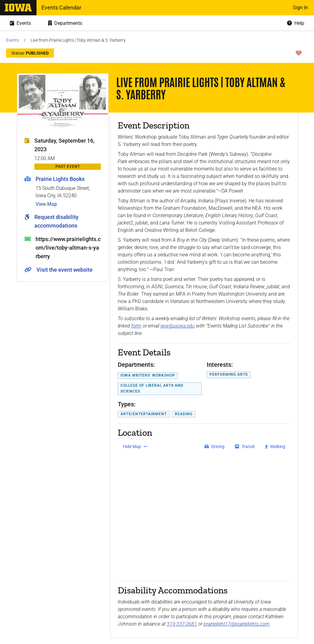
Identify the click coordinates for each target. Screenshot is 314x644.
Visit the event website (65, 270)
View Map (46, 204)
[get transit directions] (245, 447)
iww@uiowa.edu (178, 326)
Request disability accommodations (56, 221)
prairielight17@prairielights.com (237, 624)
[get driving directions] (214, 447)
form (136, 326)
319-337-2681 (182, 624)
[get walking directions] (275, 447)
